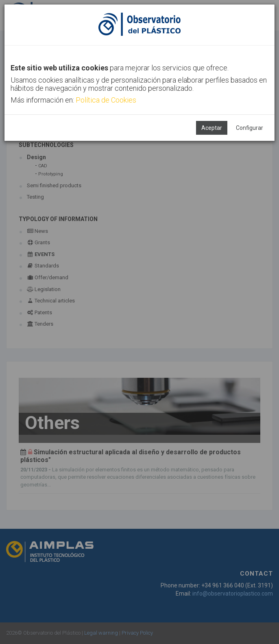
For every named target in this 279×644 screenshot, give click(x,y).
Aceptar (212, 128)
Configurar (250, 128)
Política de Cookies (106, 100)
